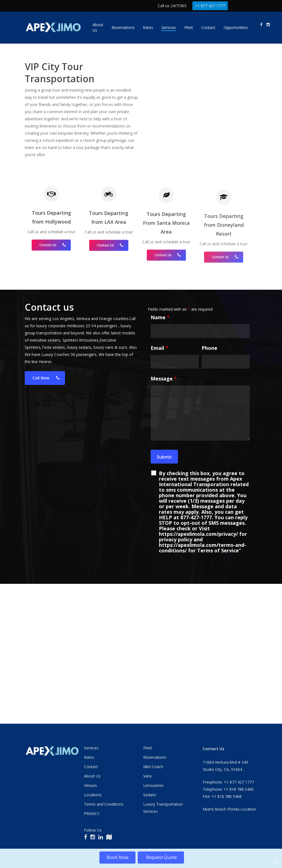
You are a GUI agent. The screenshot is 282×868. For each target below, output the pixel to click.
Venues (90, 785)
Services (91, 748)
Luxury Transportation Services (163, 808)
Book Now (117, 857)
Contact (91, 767)
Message (164, 507)
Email (159, 476)
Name (160, 446)
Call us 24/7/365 (172, 6)
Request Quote (161, 857)
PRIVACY (92, 814)
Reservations (155, 757)
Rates (89, 757)
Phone (209, 476)
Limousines (153, 785)
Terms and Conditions (104, 804)
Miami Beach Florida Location (229, 809)
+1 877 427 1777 (210, 6)
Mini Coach (153, 767)
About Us (92, 776)
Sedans (150, 795)
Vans (147, 776)
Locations (93, 795)
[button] (45, 506)
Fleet (148, 748)
